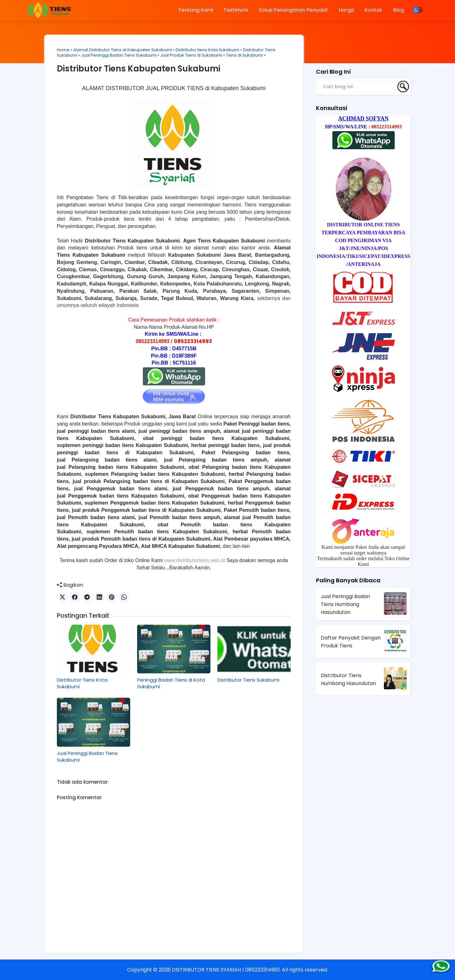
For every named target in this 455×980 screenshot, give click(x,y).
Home (63, 50)
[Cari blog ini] (357, 87)
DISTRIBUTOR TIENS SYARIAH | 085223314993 (226, 970)
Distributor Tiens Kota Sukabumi (82, 683)
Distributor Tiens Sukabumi (248, 680)
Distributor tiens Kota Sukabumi (207, 50)
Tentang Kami (196, 10)
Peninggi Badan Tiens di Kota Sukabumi (171, 683)
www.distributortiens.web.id (194, 560)
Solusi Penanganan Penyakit (293, 10)
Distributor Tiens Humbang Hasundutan (348, 679)
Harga (346, 10)
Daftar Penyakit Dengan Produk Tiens (351, 642)
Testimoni (236, 10)
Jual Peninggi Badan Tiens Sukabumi (119, 55)
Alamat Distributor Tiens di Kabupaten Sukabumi (123, 50)
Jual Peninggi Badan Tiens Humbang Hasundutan (345, 604)
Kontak (373, 10)
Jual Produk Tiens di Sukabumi (191, 55)
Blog (398, 10)
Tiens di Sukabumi (244, 55)
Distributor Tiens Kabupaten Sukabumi (139, 69)
